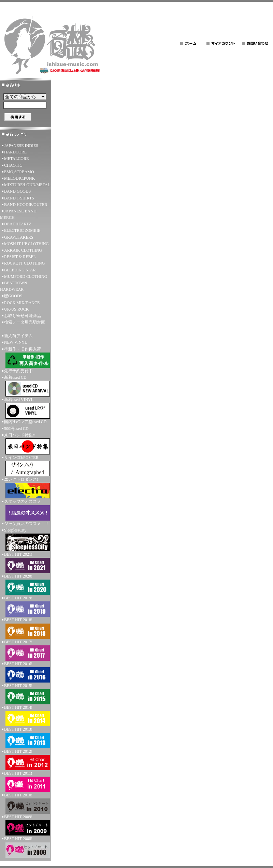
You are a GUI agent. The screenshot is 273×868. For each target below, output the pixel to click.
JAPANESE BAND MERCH (18, 214)
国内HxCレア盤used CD (25, 422)
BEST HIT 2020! (26, 584)
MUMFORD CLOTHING (26, 276)
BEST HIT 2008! (26, 847)
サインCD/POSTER (26, 466)
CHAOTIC (13, 165)
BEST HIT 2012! (26, 760)
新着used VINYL (26, 408)
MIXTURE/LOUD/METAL (27, 185)
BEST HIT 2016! (26, 672)
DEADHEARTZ (18, 224)
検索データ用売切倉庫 (25, 322)
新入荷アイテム (18, 336)
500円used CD (16, 429)
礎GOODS (13, 296)
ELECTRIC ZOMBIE (22, 230)
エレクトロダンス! (26, 488)
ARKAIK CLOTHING (23, 250)
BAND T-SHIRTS (19, 198)
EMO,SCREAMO (19, 172)
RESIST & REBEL (20, 257)
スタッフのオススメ (26, 510)
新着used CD (26, 386)
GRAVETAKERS (19, 237)
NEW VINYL (16, 342)
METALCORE (16, 159)
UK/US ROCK (16, 309)
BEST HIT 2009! (26, 825)
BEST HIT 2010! (26, 803)
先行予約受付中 (18, 371)
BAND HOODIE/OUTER (26, 205)
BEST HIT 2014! (26, 716)
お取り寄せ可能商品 (23, 316)
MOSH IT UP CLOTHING (26, 244)
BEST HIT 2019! (26, 606)
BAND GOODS (17, 191)
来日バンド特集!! (26, 444)
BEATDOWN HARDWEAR (13, 286)
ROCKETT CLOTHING (24, 263)
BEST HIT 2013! (26, 737)
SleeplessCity (26, 540)
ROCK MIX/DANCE (22, 303)
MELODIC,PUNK (19, 178)
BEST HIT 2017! (26, 650)
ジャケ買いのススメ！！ (27, 524)
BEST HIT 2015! (26, 694)
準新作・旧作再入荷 (26, 357)
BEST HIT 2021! (26, 563)
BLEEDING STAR (20, 270)
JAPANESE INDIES (21, 146)
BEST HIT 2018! (26, 628)
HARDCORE (15, 152)
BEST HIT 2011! (26, 781)
